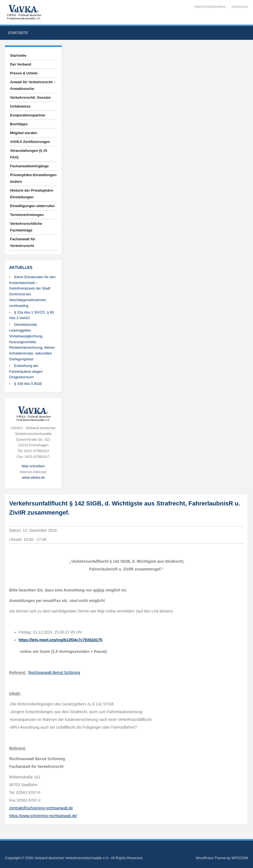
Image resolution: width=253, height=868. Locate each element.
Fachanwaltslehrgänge (29, 166)
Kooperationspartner (28, 115)
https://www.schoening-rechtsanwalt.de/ (43, 816)
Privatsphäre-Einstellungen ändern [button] (33, 178)
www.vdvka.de (33, 477)
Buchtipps (19, 124)
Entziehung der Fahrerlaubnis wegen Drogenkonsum (26, 372)
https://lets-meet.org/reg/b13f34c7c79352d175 (60, 640)
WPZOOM (240, 858)
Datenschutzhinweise (210, 7)
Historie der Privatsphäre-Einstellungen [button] (32, 194)
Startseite (18, 33)
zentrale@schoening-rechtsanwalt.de (41, 808)
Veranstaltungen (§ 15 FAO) (28, 154)
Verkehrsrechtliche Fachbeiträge (26, 227)
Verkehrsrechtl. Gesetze (30, 97)
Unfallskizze (20, 106)
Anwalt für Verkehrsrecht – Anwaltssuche (33, 85)
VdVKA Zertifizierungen (30, 142)
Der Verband (21, 64)
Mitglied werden (23, 133)
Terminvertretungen (27, 215)
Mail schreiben (33, 466)
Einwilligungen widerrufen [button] (32, 206)
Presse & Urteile (24, 73)
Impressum (240, 7)
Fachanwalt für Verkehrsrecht (23, 242)
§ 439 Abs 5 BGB (28, 384)
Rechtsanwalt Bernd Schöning (54, 672)
